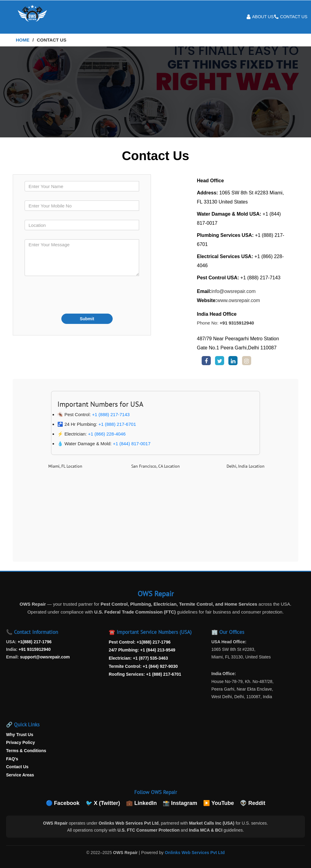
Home (23, 40)
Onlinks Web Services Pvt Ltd (195, 853)
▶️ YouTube (219, 803)
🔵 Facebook (63, 803)
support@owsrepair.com (45, 657)
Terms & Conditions (26, 751)
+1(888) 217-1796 (35, 642)
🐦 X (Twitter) (103, 803)
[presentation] (71, 297)
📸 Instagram (180, 803)
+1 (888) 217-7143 (111, 414)
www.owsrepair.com (239, 300)
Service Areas (20, 775)
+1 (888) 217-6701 (117, 424)
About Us (263, 17)
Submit (87, 319)
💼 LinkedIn (141, 803)
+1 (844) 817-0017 (132, 444)
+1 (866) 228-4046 (107, 434)
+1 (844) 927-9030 (160, 666)
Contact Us (294, 17)
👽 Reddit (253, 803)
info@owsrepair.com (233, 291)
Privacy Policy (21, 742)
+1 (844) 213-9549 (158, 650)
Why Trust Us (20, 735)
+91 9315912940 (237, 323)
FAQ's (12, 759)
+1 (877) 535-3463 (150, 658)
